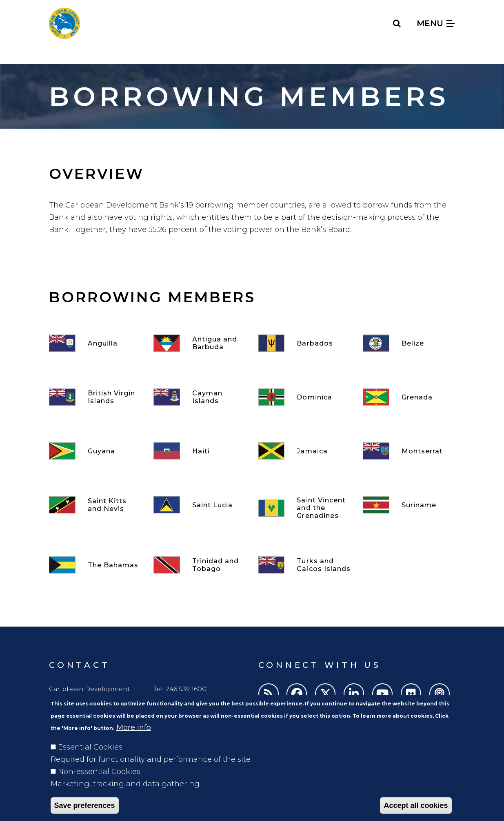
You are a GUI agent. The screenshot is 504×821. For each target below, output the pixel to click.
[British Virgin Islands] (95, 397)
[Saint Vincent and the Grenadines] (304, 508)
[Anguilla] (95, 343)
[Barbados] (304, 343)
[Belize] (409, 343)
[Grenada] (409, 397)
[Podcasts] (440, 694)
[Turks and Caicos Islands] (304, 565)
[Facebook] (297, 694)
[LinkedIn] (354, 694)
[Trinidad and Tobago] (200, 565)
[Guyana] (95, 451)
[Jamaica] (304, 451)
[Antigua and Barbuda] (200, 343)
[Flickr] (411, 694)
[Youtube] (382, 694)
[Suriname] (409, 505)
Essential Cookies (90, 759)
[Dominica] (304, 397)
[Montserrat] (409, 451)
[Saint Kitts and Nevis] (95, 505)
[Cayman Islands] (200, 397)
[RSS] (269, 694)
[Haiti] (200, 451)
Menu (436, 23)
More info (134, 739)
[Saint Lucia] (200, 505)
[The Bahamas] (95, 565)
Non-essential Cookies (99, 783)
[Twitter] (325, 694)
